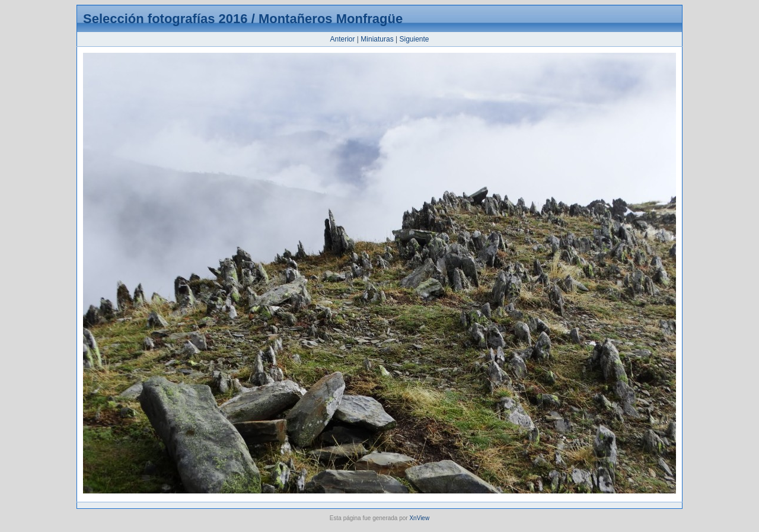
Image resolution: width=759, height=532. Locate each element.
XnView (419, 518)
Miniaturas (377, 39)
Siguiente (414, 39)
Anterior (342, 39)
